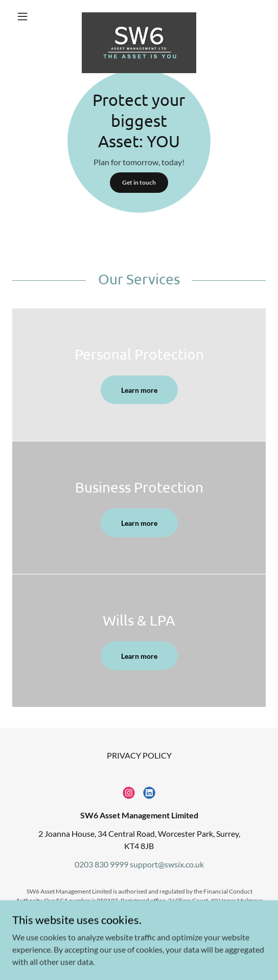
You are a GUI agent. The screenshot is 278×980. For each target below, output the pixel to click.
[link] (139, 16)
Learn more (139, 390)
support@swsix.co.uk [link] (167, 864)
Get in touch (139, 182)
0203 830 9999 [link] (101, 864)
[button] (31, 16)
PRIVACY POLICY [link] (139, 755)
